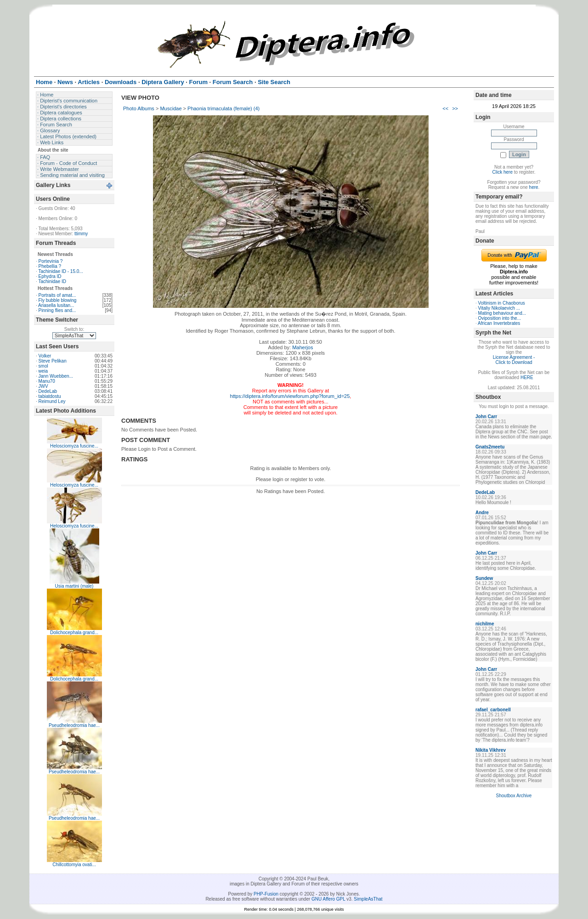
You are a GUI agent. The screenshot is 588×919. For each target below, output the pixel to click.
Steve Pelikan (53, 361)
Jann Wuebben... (56, 376)
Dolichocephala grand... (74, 633)
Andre (482, 513)
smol (43, 366)
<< (445, 108)
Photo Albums (139, 108)
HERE (527, 377)
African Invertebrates (499, 323)
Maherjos (302, 347)
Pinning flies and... (57, 310)
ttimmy (81, 234)
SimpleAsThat (368, 899)
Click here (503, 172)
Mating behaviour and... (502, 313)
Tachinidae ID (52, 281)
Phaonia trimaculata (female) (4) (223, 108)
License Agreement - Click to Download (514, 360)
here (534, 187)
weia (43, 371)
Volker (45, 356)
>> (455, 108)
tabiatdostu (50, 396)
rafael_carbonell (493, 710)
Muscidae (171, 108)
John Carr (486, 417)
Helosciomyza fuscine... (74, 446)
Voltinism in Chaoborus (502, 303)
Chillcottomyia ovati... (74, 865)
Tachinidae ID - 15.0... (60, 271)
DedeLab (48, 391)
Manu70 (47, 381)
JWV (43, 386)
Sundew (484, 578)
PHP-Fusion (266, 894)
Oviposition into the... (500, 318)
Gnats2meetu (490, 447)
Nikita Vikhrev (491, 750)
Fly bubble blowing (58, 300)
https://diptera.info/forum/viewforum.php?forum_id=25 (290, 396)
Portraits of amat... (57, 295)
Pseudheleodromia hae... (74, 725)
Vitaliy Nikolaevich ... (499, 308)
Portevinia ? (51, 261)
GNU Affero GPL (328, 899)
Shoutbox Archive (514, 796)
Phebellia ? (50, 266)
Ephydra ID (50, 276)
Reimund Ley (52, 401)
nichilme (485, 624)
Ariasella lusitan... (56, 305)
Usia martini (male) (74, 586)
